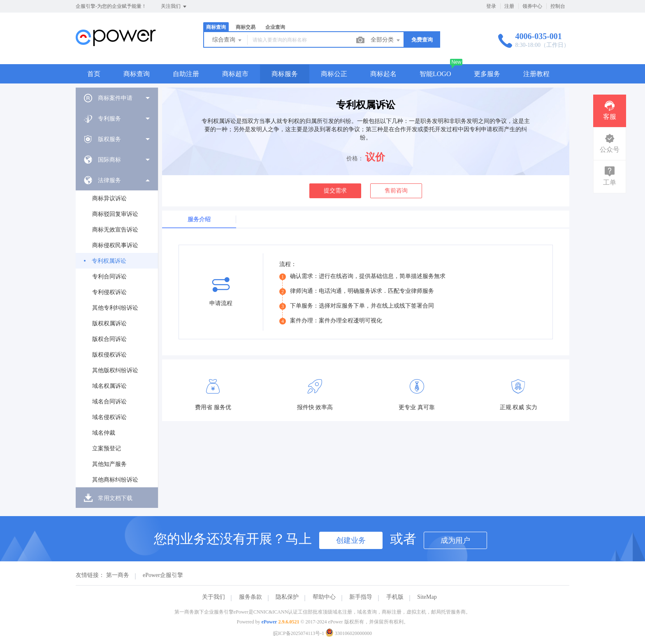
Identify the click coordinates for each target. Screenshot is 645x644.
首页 (94, 74)
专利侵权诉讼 (109, 292)
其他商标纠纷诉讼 (115, 480)
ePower (269, 622)
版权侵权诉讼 (109, 355)
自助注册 (186, 74)
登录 (491, 6)
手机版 (395, 597)
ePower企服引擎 (163, 575)
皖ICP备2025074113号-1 (299, 633)
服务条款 (251, 597)
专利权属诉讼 (109, 261)
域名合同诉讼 (109, 402)
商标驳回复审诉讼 (115, 214)
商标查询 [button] (137, 74)
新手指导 (361, 597)
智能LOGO (435, 74)
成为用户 (455, 540)
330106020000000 (349, 633)
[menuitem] (117, 98)
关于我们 (213, 597)
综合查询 (227, 40)
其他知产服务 (109, 464)
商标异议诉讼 (109, 198)
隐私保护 (287, 597)
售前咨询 (396, 191)
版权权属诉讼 (109, 323)
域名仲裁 (104, 433)
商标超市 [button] (235, 74)
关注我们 (174, 7)
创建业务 (351, 540)
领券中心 (532, 6)
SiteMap (427, 597)
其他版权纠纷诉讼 (115, 370)
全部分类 (386, 40)
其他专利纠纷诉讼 (115, 308)
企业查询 (275, 27)
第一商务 (118, 575)
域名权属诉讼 (109, 386)
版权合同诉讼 (109, 339)
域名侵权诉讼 (109, 417)
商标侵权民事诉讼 (115, 245)
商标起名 (383, 74)
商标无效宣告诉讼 (115, 230)
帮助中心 (324, 597)
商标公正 (334, 74)
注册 (509, 6)
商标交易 (246, 27)
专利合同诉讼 (109, 277)
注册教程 (536, 74)
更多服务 (487, 74)
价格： (355, 159)
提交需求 (335, 191)
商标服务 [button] (285, 74)
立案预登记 (107, 448)
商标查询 (216, 27)
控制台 (558, 6)
